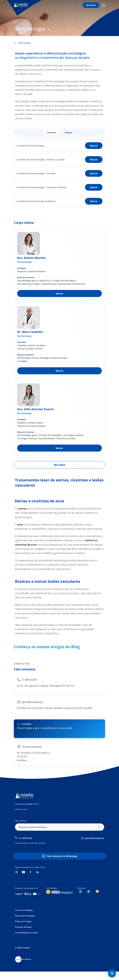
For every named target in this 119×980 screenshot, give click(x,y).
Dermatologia (24, 262)
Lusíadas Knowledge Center (27, 804)
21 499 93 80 (25, 838)
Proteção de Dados (23, 927)
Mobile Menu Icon (104, 5)
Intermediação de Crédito (26, 933)
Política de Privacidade (25, 916)
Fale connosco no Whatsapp (62, 856)
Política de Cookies (23, 921)
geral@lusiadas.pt (95, 838)
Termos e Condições (24, 910)
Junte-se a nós (21, 809)
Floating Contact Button (112, 974)
